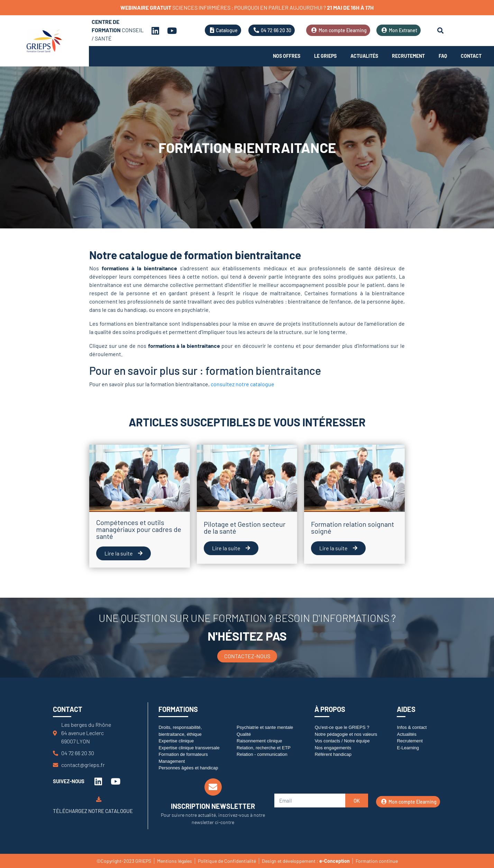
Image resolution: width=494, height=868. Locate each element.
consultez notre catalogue (243, 384)
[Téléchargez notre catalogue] (99, 799)
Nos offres (287, 56)
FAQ (443, 56)
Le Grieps (325, 56)
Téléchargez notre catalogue (93, 811)
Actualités (364, 56)
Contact (471, 56)
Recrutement (408, 56)
